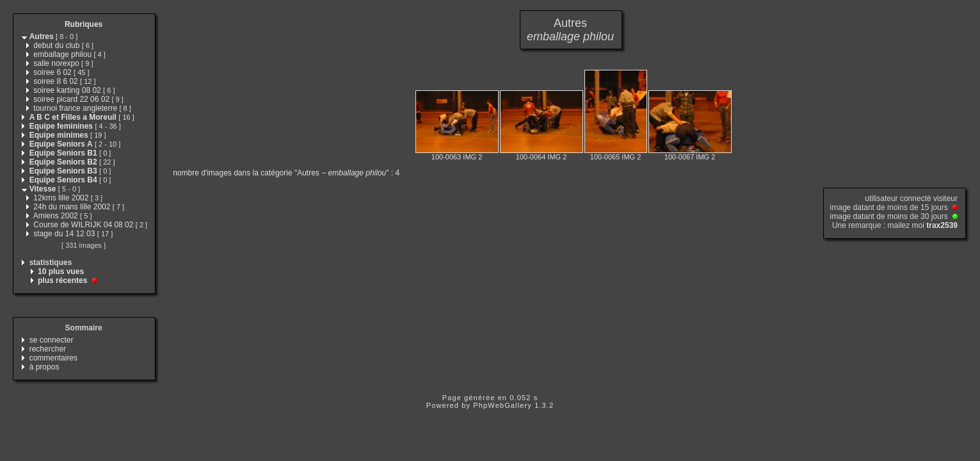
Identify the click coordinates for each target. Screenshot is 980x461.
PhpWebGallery (502, 405)
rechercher (48, 349)
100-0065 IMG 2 (616, 157)
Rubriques (84, 24)
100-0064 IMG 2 (542, 157)
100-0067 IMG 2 (690, 157)
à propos (44, 367)
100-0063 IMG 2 (457, 157)
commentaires (53, 358)
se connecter (52, 340)
